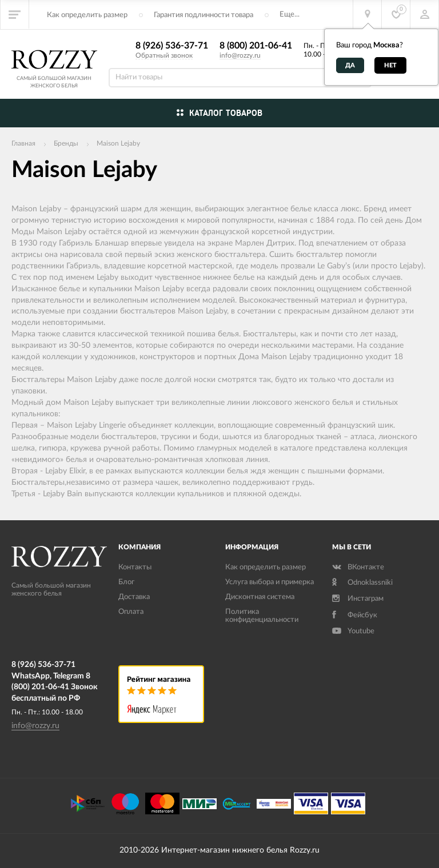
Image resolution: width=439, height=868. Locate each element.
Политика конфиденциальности (262, 616)
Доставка (134, 597)
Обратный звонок (164, 55)
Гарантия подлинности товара (203, 15)
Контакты (135, 567)
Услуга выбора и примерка (270, 582)
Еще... (290, 15)
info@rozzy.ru (240, 55)
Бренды (66, 143)
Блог (126, 582)
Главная (23, 143)
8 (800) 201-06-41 (256, 46)
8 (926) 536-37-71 (172, 46)
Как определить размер (87, 15)
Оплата (131, 612)
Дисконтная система (260, 597)
